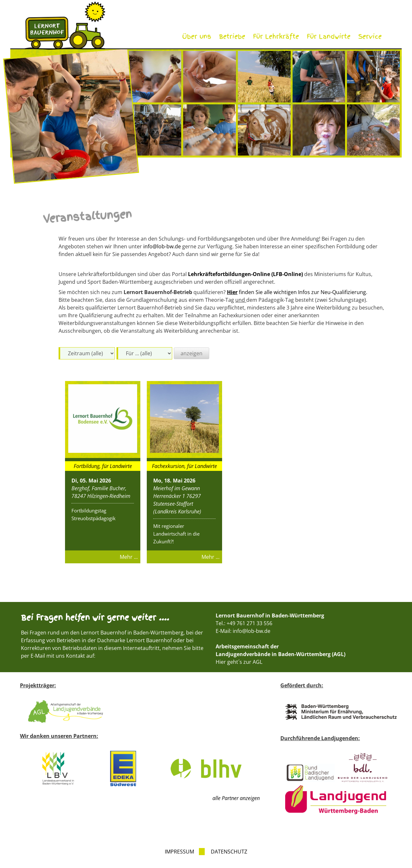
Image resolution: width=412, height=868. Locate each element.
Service (370, 37)
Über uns (197, 37)
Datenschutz (229, 852)
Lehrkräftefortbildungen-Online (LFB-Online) (245, 274)
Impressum (179, 852)
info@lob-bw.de (162, 246)
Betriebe (232, 37)
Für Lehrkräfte (276, 37)
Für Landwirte (329, 37)
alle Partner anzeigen (236, 798)
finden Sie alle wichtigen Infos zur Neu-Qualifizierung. (297, 292)
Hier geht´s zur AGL (239, 662)
